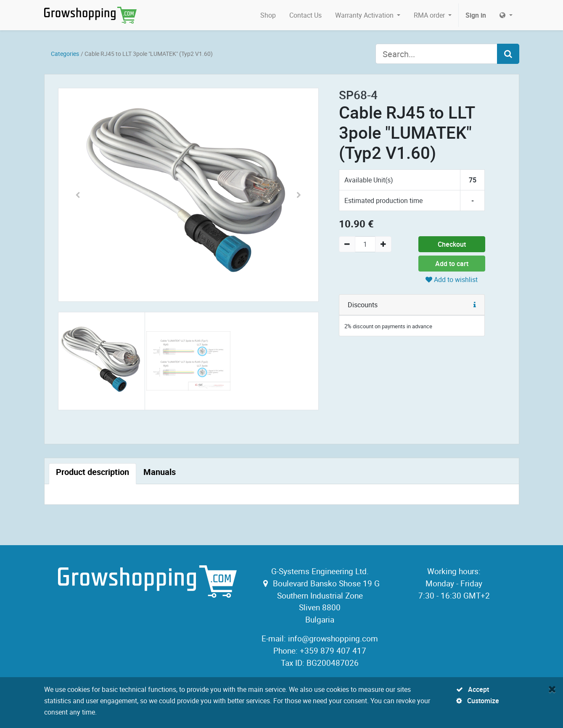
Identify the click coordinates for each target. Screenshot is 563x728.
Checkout (452, 244)
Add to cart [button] (452, 264)
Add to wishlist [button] (452, 280)
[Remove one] (347, 244)
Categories (65, 54)
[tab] (93, 474)
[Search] (508, 54)
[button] (78, 195)
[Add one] (383, 244)
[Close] (552, 689)
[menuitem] (268, 15)
